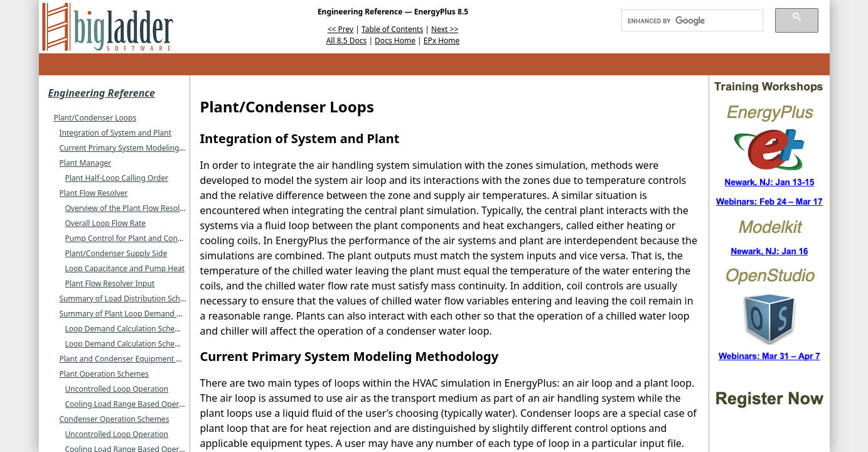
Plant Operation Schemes (104, 374)
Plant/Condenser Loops (95, 118)
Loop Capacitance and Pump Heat (125, 268)
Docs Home (395, 40)
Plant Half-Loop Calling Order (117, 178)
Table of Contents (392, 29)
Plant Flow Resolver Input (110, 283)
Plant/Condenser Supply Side (116, 253)
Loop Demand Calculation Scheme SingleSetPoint (152, 329)
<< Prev (340, 29)
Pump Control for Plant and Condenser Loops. (147, 238)
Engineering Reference (102, 93)
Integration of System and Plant (116, 133)
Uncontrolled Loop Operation (117, 389)
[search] (688, 21)
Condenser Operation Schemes (115, 419)
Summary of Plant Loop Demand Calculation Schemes (154, 314)
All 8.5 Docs (347, 40)
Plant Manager (86, 163)
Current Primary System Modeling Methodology (144, 148)
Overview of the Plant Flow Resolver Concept (144, 208)
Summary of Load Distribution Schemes (130, 299)
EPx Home (442, 40)
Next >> (445, 29)
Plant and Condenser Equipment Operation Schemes (153, 359)
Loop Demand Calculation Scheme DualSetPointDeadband (168, 344)
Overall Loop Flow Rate (106, 223)
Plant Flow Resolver (94, 193)
